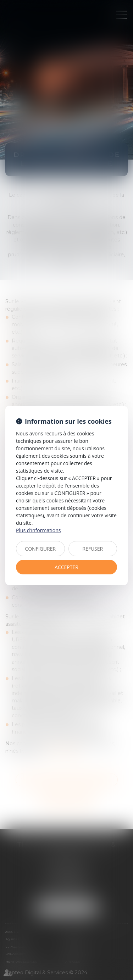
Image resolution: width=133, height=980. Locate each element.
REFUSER (93, 549)
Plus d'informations (38, 530)
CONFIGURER (40, 549)
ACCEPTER (66, 567)
